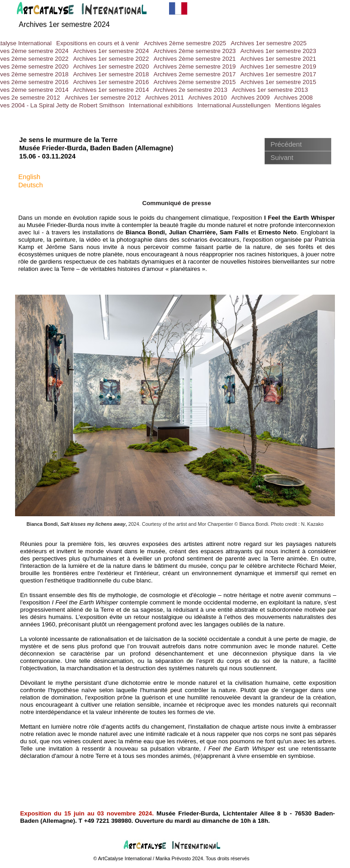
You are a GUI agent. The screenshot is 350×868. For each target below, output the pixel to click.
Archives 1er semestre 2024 (111, 51)
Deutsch (31, 185)
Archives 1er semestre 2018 (111, 74)
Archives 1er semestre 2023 (278, 51)
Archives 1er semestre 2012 (103, 98)
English (29, 177)
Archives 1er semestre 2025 (269, 43)
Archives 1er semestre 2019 (278, 66)
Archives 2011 (164, 98)
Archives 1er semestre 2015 (278, 82)
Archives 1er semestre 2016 (111, 82)
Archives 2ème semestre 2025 (185, 43)
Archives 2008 (293, 98)
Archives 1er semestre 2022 (111, 59)
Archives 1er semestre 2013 (270, 90)
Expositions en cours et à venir (98, 43)
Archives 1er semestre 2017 (278, 74)
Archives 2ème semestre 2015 (195, 82)
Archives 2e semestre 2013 (191, 90)
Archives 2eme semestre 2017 (195, 74)
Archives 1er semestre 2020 (111, 66)
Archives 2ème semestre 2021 (195, 59)
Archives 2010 (207, 98)
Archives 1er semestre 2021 (278, 59)
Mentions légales (298, 105)
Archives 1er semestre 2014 (111, 90)
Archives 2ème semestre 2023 (195, 51)
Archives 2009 (250, 98)
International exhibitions (161, 105)
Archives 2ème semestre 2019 (195, 66)
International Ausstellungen (234, 105)
